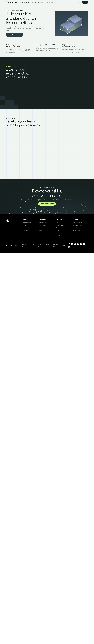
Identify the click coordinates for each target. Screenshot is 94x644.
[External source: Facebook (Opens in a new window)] (69, 244)
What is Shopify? (27, 223)
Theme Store (42, 225)
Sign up (85, 2)
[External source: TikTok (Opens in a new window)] (81, 244)
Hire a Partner (76, 228)
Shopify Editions (26, 225)
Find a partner (50, 2)
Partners (41, 230)
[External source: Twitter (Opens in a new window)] (72, 244)
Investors (25, 228)
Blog (57, 223)
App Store (42, 228)
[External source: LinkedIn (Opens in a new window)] (84, 244)
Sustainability (26, 230)
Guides (58, 228)
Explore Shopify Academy (15, 35)
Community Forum (77, 225)
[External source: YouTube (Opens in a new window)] (75, 244)
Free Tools (59, 233)
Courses (58, 230)
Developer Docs (43, 223)
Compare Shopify (60, 225)
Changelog (59, 236)
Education (34, 2)
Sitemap (48, 245)
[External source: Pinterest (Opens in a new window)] (69, 247)
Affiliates (41, 233)
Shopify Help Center (78, 223)
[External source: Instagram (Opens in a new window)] (78, 244)
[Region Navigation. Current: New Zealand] (12, 245)
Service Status (76, 230)
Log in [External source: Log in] (78, 2)
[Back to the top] (7, 221)
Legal (33, 245)
